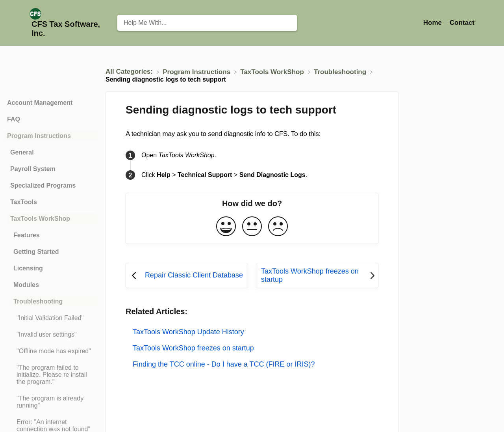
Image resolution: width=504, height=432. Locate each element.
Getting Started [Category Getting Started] (36, 252)
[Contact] (462, 23)
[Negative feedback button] (278, 227)
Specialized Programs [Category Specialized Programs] (43, 185)
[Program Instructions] (197, 72)
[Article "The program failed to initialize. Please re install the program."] (51, 375)
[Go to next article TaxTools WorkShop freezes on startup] (317, 276)
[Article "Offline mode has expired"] (51, 351)
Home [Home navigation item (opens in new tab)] (434, 23)
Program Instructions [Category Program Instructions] (39, 136)
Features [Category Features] (27, 235)
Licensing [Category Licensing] (28, 268)
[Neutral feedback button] (252, 227)
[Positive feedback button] (226, 227)
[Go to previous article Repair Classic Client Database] (187, 276)
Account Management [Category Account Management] (40, 103)
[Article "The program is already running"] (51, 402)
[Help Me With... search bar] (207, 23)
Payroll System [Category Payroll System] (33, 169)
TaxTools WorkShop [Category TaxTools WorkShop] (40, 219)
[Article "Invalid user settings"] (51, 335)
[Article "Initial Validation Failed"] (51, 318)
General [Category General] (22, 152)
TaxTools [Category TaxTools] (24, 202)
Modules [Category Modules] (26, 285)
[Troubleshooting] (341, 72)
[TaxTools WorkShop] (273, 72)
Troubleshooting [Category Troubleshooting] (38, 301)
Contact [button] (462, 23)
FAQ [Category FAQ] (14, 119)
